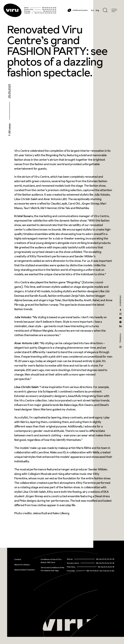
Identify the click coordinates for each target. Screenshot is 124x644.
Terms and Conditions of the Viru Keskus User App (52, 569)
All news (10, 129)
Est (93, 10)
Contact (18, 559)
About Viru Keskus (22, 565)
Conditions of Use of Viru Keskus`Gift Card (51, 561)
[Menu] (114, 10)
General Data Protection (25, 570)
